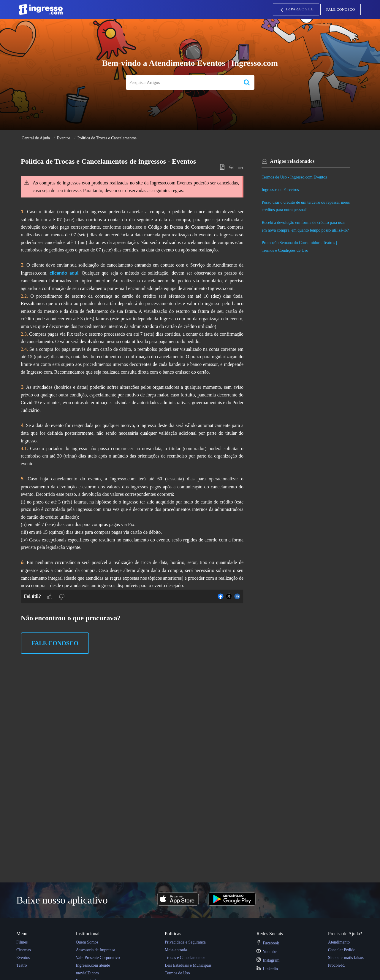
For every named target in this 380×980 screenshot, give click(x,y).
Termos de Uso (177, 973)
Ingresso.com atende (93, 965)
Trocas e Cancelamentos (185, 958)
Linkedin (267, 969)
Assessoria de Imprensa (95, 950)
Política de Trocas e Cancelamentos (107, 138)
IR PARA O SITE (296, 10)
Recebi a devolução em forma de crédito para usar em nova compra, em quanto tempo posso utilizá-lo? (304, 230)
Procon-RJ (337, 965)
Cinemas (24, 950)
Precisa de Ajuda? (345, 934)
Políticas (173, 934)
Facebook (268, 943)
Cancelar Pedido (342, 950)
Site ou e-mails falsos (346, 958)
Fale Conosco (341, 9)
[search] (182, 83)
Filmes (22, 942)
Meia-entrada (176, 950)
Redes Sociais (270, 934)
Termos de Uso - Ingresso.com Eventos (295, 177)
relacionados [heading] (293, 161)
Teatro (22, 965)
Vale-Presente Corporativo (98, 958)
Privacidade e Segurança (185, 942)
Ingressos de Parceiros (281, 190)
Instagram (268, 960)
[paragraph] (132, 381)
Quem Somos (87, 942)
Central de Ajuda (36, 138)
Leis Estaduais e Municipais (188, 965)
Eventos (64, 138)
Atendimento (339, 942)
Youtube (267, 952)
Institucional (88, 934)
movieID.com (87, 973)
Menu (22, 934)
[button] (247, 83)
